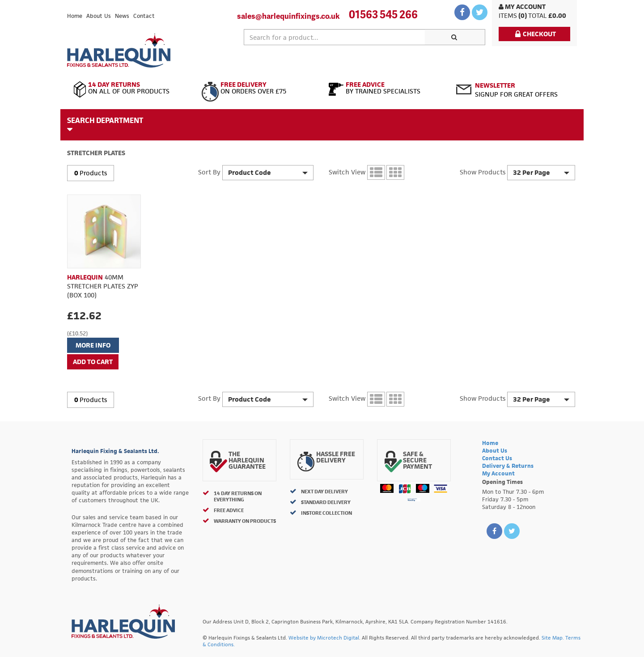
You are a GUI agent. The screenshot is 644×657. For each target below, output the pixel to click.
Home (75, 16)
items (508, 15)
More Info (93, 345)
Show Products (483, 172)
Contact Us (497, 458)
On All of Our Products (131, 88)
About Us (99, 16)
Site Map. (553, 638)
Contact (144, 16)
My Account (522, 6)
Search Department (105, 124)
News (122, 16)
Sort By (209, 172)
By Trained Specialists (386, 88)
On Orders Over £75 (258, 88)
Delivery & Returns (508, 466)
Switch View (347, 172)
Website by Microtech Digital (324, 638)
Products (93, 173)
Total (538, 15)
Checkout (536, 34)
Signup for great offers (516, 90)
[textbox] (335, 37)
